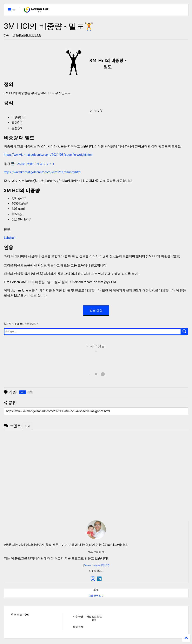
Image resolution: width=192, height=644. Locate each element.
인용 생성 (96, 310)
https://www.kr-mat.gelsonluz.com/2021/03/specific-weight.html (48, 155)
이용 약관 (78, 617)
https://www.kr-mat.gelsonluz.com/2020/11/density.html (43, 172)
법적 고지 (78, 627)
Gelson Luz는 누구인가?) (96, 565)
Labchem (10, 238)
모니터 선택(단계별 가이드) (35, 164)
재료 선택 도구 (96, 596)
